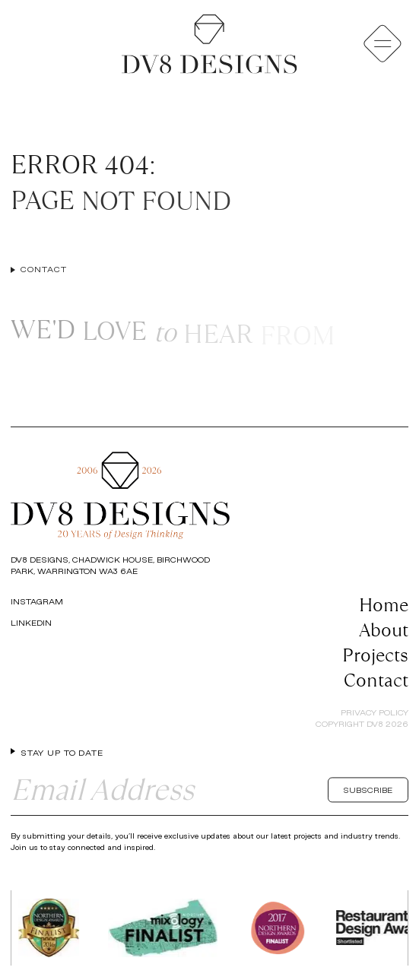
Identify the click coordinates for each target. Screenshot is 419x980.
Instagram (37, 601)
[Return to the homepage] (209, 44)
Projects (375, 655)
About (384, 630)
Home (384, 605)
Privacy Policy (375, 712)
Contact (376, 680)
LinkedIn (31, 623)
